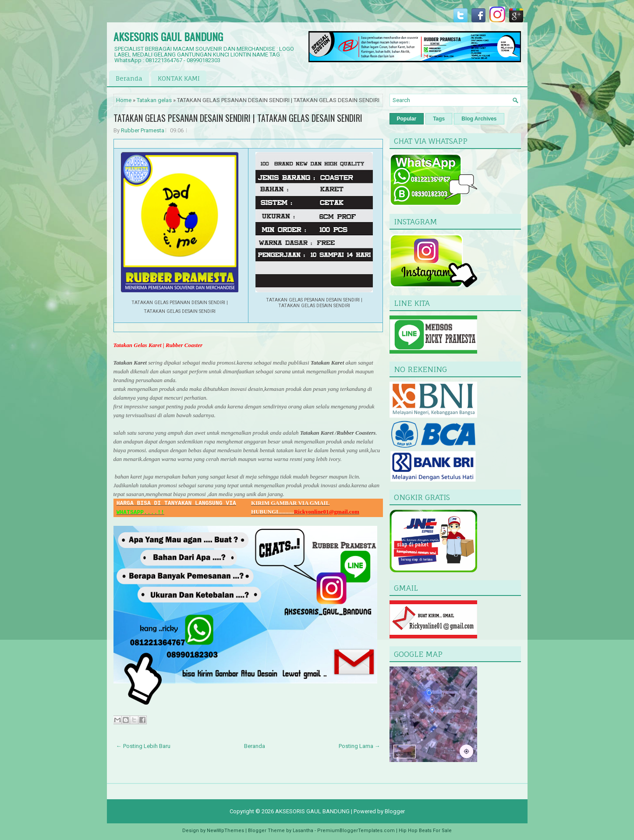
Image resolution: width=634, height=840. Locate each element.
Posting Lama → (360, 746)
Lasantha (303, 831)
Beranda (129, 78)
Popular (407, 119)
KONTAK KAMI (179, 78)
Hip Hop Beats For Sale (425, 831)
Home (124, 100)
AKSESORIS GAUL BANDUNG (168, 36)
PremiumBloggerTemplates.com (356, 831)
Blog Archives (479, 119)
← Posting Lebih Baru (143, 746)
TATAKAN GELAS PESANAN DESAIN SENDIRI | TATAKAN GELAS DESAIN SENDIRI (238, 118)
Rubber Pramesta (143, 130)
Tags (439, 119)
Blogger (395, 811)
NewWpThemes (225, 831)
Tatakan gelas (154, 100)
